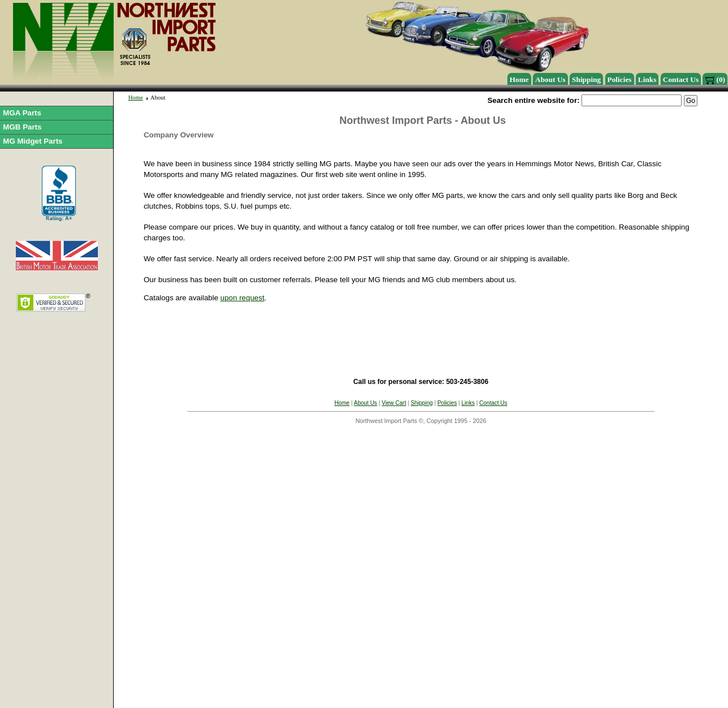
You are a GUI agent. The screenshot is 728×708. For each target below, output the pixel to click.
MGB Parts (22, 127)
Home (519, 79)
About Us (550, 79)
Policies (620, 79)
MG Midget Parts (33, 141)
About (158, 98)
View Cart (394, 403)
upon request (243, 298)
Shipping (586, 79)
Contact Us (681, 79)
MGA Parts (22, 113)
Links (647, 79)
